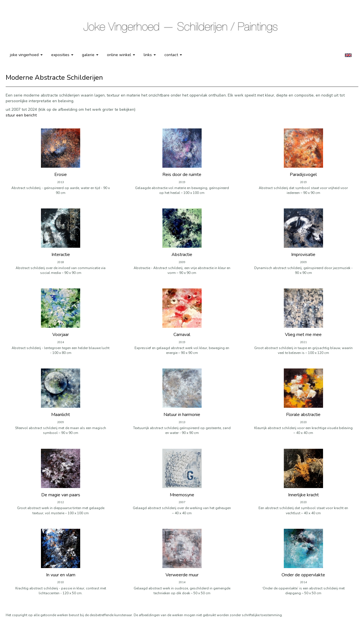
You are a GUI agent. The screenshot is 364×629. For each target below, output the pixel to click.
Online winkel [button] (121, 55)
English (348, 55)
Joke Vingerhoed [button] (26, 55)
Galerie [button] (90, 55)
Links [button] (150, 55)
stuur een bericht (21, 115)
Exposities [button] (62, 55)
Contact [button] (173, 55)
